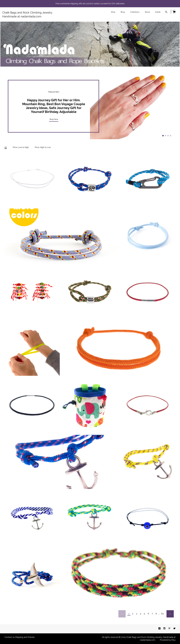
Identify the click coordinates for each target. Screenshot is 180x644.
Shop (113, 12)
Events (158, 12)
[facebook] (160, 629)
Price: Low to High (21, 147)
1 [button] (163, 136)
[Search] (166, 12)
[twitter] (174, 629)
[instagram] (165, 629)
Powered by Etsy (168, 640)
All (6, 147)
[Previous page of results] (122, 614)
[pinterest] (170, 629)
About (147, 12)
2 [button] (165, 136)
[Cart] (174, 12)
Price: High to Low (43, 147)
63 (162, 614)
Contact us (10, 637)
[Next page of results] (170, 614)
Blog (123, 12)
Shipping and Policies (25, 637)
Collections (135, 12)
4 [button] (170, 136)
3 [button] (168, 136)
